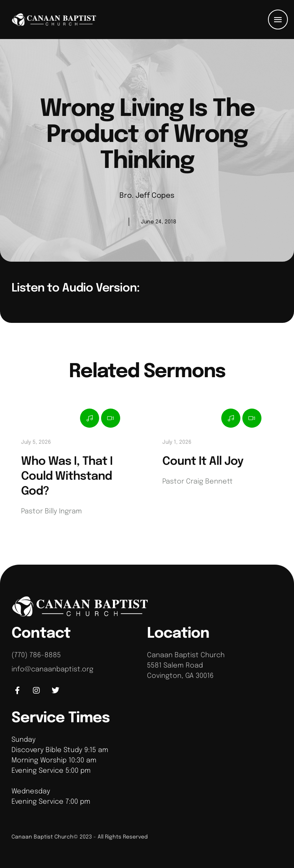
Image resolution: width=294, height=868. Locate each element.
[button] (278, 20)
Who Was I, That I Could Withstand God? (67, 476)
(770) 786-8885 (36, 655)
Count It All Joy (203, 462)
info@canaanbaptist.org (52, 669)
